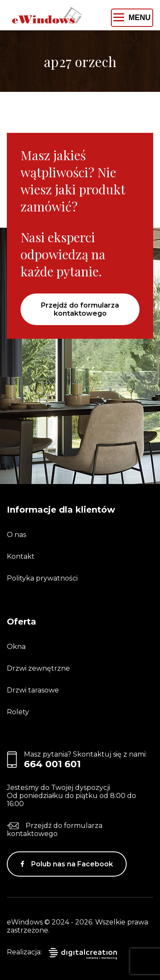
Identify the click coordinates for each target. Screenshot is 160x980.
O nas (16, 535)
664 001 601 (52, 764)
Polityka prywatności (42, 578)
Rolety (18, 712)
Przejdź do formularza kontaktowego (80, 309)
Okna (16, 647)
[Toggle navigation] (132, 18)
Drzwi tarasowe (33, 690)
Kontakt (21, 556)
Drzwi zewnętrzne (38, 668)
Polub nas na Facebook (72, 864)
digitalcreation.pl (83, 954)
